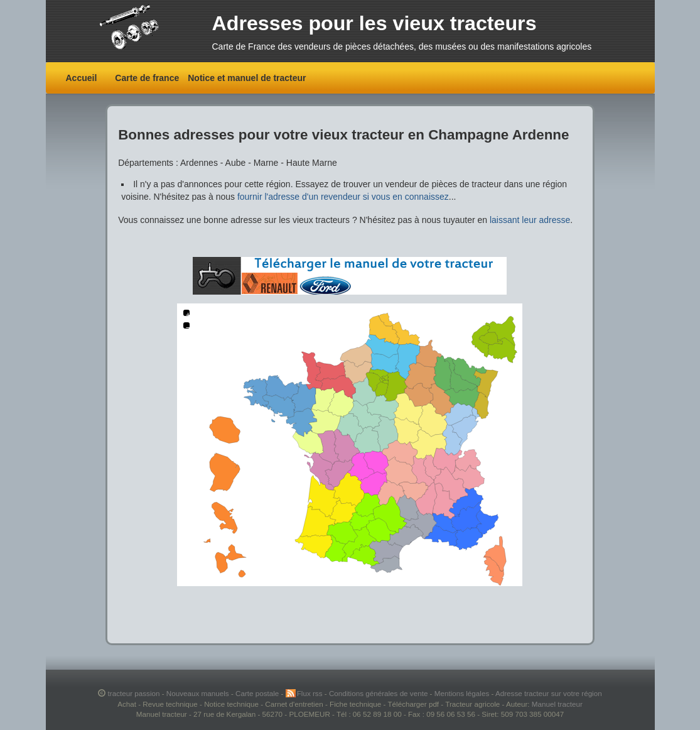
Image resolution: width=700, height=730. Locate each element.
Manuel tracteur (557, 704)
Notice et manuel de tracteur (247, 78)
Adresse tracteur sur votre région (549, 693)
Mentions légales (463, 693)
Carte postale (258, 693)
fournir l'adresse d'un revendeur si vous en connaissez (343, 197)
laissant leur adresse (530, 220)
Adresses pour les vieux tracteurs (374, 23)
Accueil (82, 78)
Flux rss (311, 693)
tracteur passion (134, 693)
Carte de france (147, 78)
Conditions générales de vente (380, 693)
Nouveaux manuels (199, 693)
